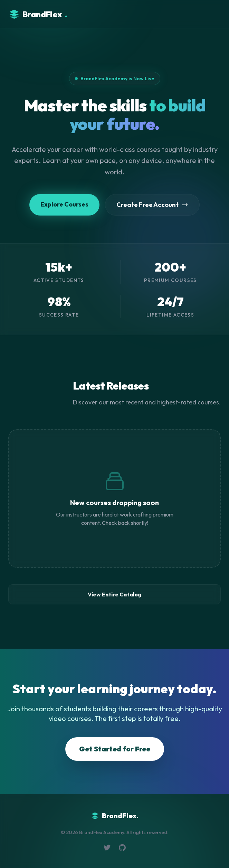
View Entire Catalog (114, 594)
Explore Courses (64, 204)
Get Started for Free (115, 749)
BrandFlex (38, 14)
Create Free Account (152, 205)
